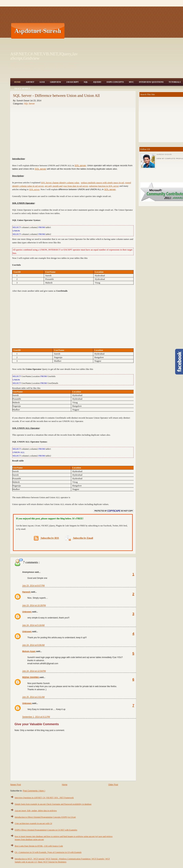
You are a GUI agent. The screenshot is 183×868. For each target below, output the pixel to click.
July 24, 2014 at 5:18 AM (33, 625)
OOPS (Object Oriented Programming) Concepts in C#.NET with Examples (46, 830)
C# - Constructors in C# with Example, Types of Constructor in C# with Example (48, 852)
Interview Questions (151, 82)
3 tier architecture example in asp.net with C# (33, 823)
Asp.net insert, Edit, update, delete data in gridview (36, 811)
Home (17, 82)
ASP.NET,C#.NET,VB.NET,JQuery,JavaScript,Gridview (44, 56)
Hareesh (27, 592)
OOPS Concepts (115, 82)
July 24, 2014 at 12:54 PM (34, 671)
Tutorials (175, 82)
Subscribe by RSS (46, 538)
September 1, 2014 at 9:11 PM (36, 717)
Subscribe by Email (79, 538)
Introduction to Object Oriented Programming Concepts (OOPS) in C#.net (45, 817)
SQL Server (29, 104)
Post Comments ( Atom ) (34, 791)
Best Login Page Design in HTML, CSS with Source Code (39, 846)
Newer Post (16, 785)
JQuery (97, 82)
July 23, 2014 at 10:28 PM (34, 605)
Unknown (27, 612)
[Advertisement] (86, 31)
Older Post (113, 785)
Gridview (55, 82)
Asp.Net (30, 82)
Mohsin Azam (29, 651)
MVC (131, 82)
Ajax (42, 82)
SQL (86, 82)
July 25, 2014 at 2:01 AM (33, 697)
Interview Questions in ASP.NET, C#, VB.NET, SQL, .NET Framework (44, 798)
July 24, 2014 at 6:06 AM (33, 645)
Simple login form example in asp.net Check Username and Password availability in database (53, 804)
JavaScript (72, 82)
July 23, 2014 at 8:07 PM (33, 586)
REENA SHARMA (31, 677)
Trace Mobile (22, 88)
